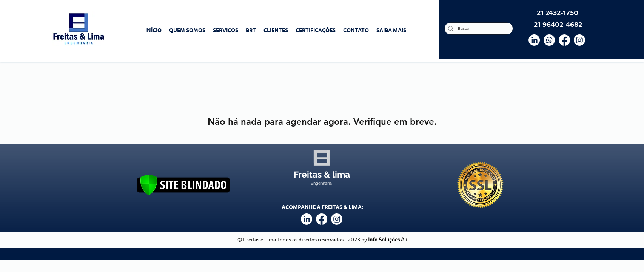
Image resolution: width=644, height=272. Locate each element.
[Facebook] (564, 40)
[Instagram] (579, 40)
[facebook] (322, 219)
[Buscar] (477, 29)
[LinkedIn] (534, 40)
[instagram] (337, 219)
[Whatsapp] (549, 40)
